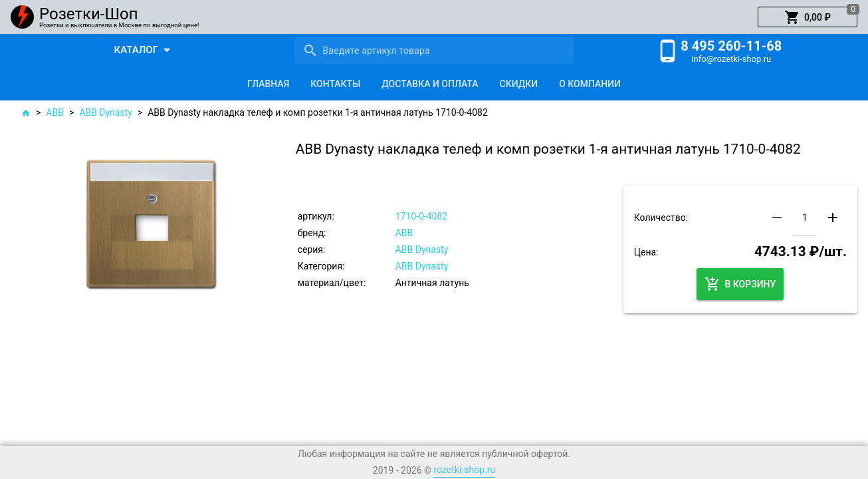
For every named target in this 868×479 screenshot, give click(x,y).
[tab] (268, 84)
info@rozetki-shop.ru (731, 59)
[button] (808, 17)
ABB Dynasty (106, 112)
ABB (55, 112)
